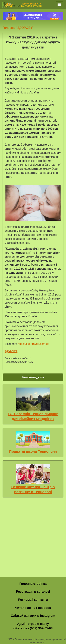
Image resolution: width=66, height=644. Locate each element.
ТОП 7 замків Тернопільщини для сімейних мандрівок (33, 416)
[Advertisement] (33, 536)
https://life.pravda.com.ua (34, 344)
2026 (10, 639)
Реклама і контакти (33, 600)
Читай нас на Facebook (33, 608)
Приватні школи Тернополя (33, 451)
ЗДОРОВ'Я (25, 28)
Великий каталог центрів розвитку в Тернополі (33, 489)
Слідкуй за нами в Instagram (33, 616)
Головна (9, 28)
